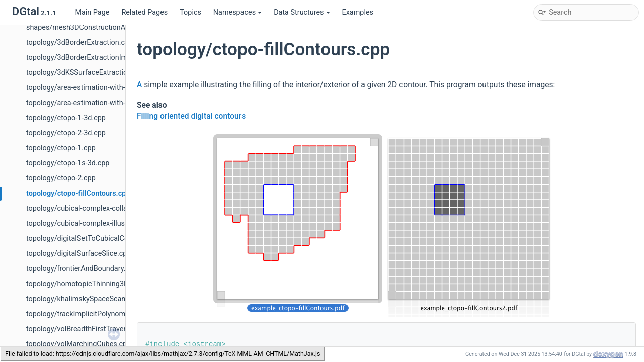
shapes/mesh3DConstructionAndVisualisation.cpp (107, 27)
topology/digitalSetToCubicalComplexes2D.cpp (102, 239)
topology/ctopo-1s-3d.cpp (68, 163)
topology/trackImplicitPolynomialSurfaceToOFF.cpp (109, 314)
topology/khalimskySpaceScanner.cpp (88, 299)
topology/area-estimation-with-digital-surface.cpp (106, 88)
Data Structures (302, 12)
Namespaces (237, 12)
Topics (190, 12)
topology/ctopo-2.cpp (61, 178)
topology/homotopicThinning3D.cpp (84, 284)
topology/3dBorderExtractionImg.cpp (86, 58)
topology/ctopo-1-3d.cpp (66, 118)
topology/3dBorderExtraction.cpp (79, 42)
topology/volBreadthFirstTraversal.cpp (88, 329)
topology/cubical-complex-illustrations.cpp (95, 223)
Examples (358, 12)
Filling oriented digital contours (191, 116)
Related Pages (144, 12)
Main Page (92, 12)
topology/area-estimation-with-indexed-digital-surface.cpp (119, 103)
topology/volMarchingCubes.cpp (78, 344)
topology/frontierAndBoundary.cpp (82, 269)
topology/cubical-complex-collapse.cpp (89, 208)
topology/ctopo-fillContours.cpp (78, 193)
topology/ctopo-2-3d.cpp (66, 133)
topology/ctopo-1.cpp (61, 148)
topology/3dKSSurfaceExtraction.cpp (86, 73)
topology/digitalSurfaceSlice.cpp (78, 254)
